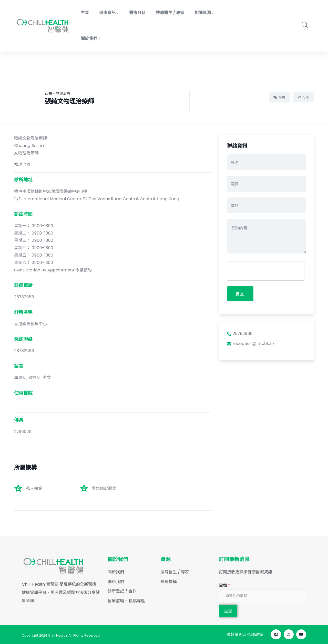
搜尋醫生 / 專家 (170, 13)
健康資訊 (109, 13)
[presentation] (266, 271)
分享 (304, 97)
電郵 (224, 585)
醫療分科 (137, 13)
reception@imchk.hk (251, 344)
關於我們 (91, 39)
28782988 (240, 334)
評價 (279, 97)
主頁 (85, 13)
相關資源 (204, 13)
